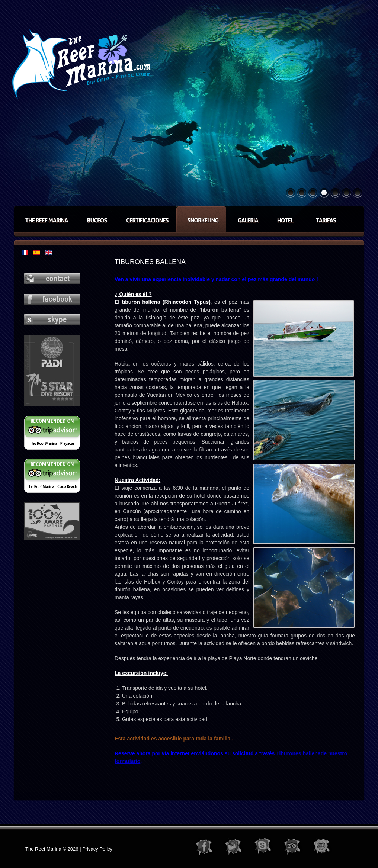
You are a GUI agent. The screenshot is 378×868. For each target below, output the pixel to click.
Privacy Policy (97, 849)
